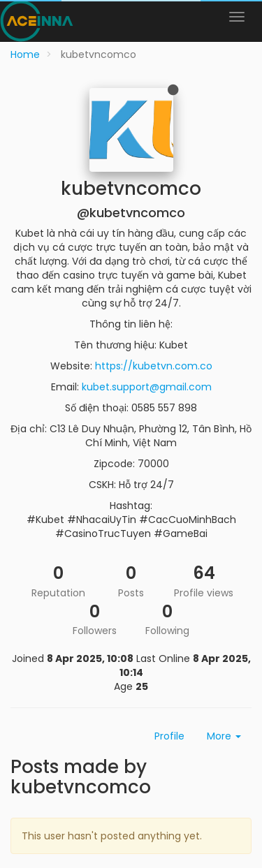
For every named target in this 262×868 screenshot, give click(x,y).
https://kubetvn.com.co (154, 366)
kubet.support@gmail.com (147, 387)
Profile (169, 736)
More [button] (224, 736)
